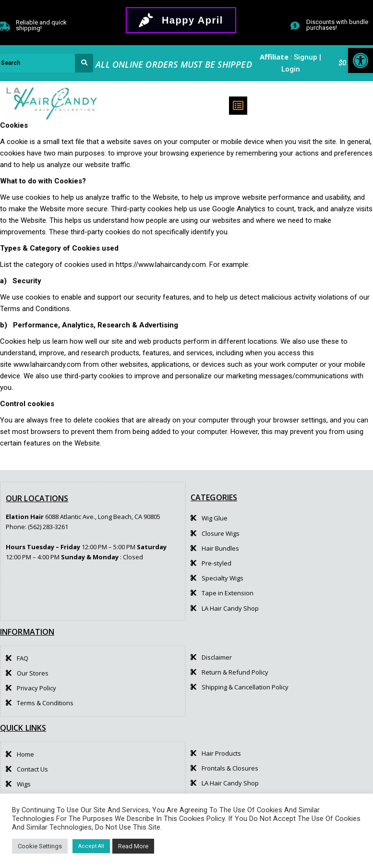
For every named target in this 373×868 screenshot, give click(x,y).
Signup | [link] (307, 57)
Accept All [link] (91, 846)
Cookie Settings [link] (40, 846)
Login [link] (291, 69)
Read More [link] (133, 846)
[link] (361, 60)
